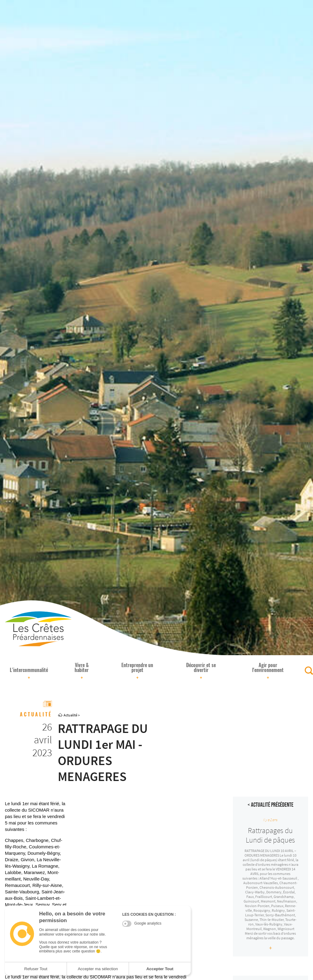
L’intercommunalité (29, 674)
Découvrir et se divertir (201, 671)
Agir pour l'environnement (268, 671)
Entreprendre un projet (137, 671)
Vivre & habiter (82, 671)
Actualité (70, 715)
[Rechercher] (309, 671)
